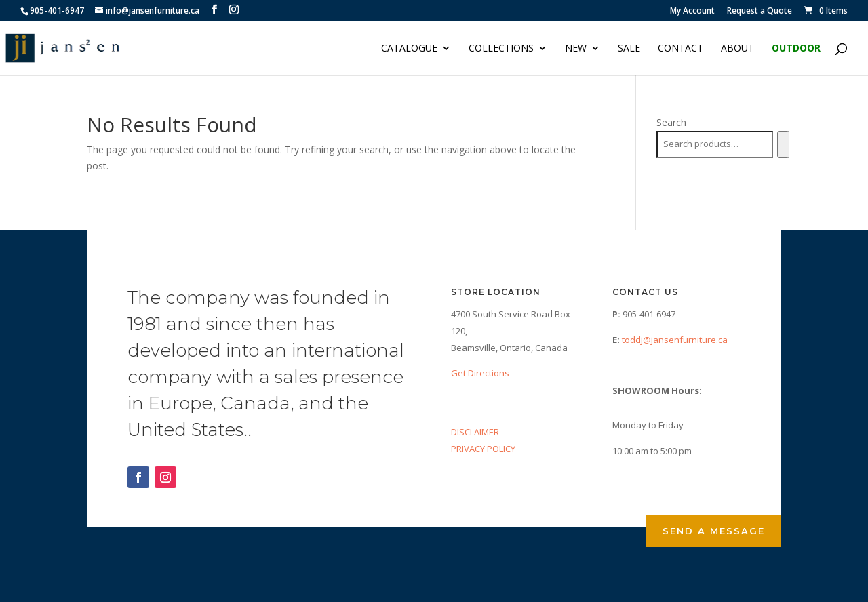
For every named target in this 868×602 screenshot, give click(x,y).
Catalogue (409, 49)
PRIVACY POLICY (483, 449)
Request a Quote (759, 12)
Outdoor (796, 49)
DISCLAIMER (475, 432)
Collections (501, 49)
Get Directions (480, 373)
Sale (629, 49)
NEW (576, 49)
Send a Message (714, 531)
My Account (692, 12)
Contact (680, 49)
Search (671, 122)
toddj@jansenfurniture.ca (675, 340)
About (737, 49)
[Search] (783, 144)
